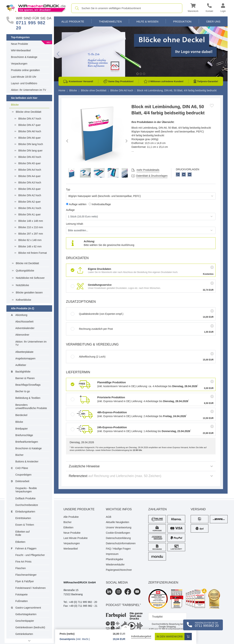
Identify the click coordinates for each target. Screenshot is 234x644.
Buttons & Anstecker (27, 461)
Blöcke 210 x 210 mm (31, 227)
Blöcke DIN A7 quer (29, 125)
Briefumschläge (24, 435)
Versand (198, 509)
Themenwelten (110, 21)
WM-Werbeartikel (21, 50)
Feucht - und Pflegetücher (30, 555)
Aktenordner (22, 335)
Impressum (112, 554)
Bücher (19, 455)
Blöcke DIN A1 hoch (30, 208)
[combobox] (127, 8)
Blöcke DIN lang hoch (31, 144)
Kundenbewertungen (172, 629)
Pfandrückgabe (114, 559)
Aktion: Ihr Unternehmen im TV (29, 90)
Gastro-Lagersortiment (28, 608)
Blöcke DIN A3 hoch (30, 183)
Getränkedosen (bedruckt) (30, 627)
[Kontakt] (209, 8)
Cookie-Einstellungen (118, 533)
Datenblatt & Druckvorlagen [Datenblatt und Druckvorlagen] (152, 176)
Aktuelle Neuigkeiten (118, 522)
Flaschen (21, 568)
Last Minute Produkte (76, 538)
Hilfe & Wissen (147, 21)
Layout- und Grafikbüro (24, 83)
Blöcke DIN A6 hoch (30, 131)
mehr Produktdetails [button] (148, 170)
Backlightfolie (23, 372)
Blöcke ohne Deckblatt (28, 112)
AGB (109, 517)
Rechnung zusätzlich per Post (92, 329)
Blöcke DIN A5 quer (29, 163)
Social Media (117, 583)
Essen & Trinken (25, 525)
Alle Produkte (73, 21)
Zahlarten (157, 509)
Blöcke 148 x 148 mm (31, 221)
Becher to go (23, 391)
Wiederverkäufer (115, 565)
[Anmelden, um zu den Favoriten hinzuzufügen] (212, 106)
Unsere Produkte (79, 509)
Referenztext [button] (141, 476)
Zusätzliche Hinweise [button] (141, 466)
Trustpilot (157, 617)
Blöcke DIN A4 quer (29, 176)
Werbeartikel (71, 549)
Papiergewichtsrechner (119, 570)
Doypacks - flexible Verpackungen (26, 490)
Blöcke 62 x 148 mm (30, 240)
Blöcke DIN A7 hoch (30, 119)
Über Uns (213, 21)
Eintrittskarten (23, 518)
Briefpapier (22, 429)
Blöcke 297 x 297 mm (31, 234)
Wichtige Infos (119, 509)
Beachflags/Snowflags (28, 385)
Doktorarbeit (22, 481)
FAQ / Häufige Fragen (118, 549)
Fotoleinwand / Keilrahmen (31, 588)
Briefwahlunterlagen (27, 442)
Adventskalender (25, 328)
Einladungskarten (25, 512)
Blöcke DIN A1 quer (29, 214)
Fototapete (21, 594)
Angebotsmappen (25, 358)
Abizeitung (21, 315)
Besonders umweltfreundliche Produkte (31, 406)
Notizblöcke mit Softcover (30, 278)
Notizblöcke (22, 285)
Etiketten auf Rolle (22, 533)
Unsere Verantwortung (119, 527)
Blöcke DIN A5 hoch (30, 157)
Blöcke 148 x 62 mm (30, 246)
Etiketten (20, 542)
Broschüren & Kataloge (24, 57)
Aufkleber (21, 365)
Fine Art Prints (23, 562)
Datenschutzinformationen (121, 543)
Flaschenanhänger (26, 575)
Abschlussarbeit (24, 322)
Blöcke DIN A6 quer (29, 138)
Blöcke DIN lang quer (30, 151)
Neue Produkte (19, 44)
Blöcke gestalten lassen (29, 292)
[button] (193, 8)
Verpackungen (19, 64)
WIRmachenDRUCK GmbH (80, 582)
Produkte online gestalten (25, 70)
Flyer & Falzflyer (25, 581)
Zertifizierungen (163, 583)
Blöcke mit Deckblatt (27, 263)
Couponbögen (23, 475)
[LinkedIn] (109, 592)
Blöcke (15, 105)
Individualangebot (141, 636)
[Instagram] (118, 592)
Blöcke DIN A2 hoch (30, 195)
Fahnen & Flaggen (26, 548)
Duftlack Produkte (26, 498)
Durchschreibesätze (27, 505)
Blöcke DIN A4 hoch (30, 170)
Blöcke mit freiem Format (33, 253)
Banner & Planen (25, 378)
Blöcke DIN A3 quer (29, 189)
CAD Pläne (22, 468)
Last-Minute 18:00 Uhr (24, 77)
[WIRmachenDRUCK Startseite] (36, 8)
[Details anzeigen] (126, 627)
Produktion (182, 21)
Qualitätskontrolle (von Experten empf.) (97, 314)
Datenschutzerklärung (118, 538)
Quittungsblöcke (25, 271)
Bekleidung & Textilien (28, 398)
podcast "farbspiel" (123, 605)
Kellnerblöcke (23, 300)
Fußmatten (22, 601)
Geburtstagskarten (26, 614)
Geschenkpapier (25, 621)
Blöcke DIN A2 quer (29, 202)
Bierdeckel (21, 415)
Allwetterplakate (24, 352)
